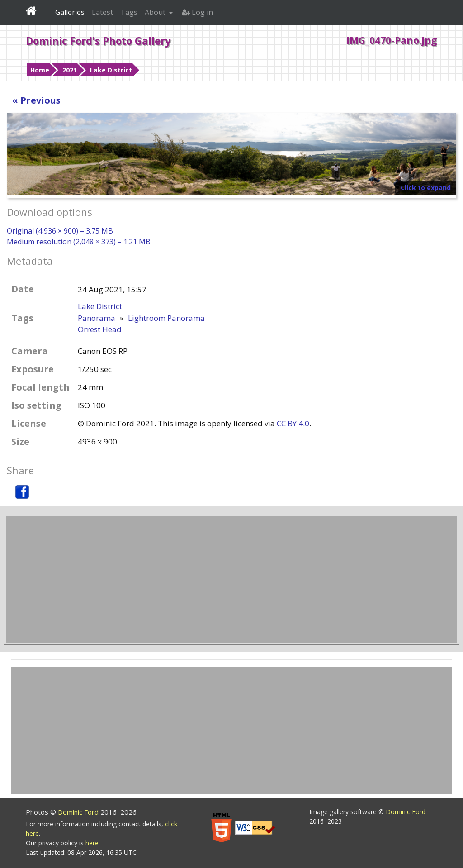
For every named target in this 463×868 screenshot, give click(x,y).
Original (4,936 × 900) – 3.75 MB (60, 231)
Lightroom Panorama (166, 318)
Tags (129, 12)
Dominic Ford (79, 812)
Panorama (97, 318)
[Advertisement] (231, 579)
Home (40, 70)
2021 (70, 70)
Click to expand (426, 188)
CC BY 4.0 (293, 423)
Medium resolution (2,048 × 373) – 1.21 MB (79, 242)
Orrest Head (100, 329)
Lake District (111, 70)
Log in (197, 12)
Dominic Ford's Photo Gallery (98, 41)
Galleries (70, 12)
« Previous (36, 100)
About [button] (156, 12)
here (92, 843)
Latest (102, 12)
